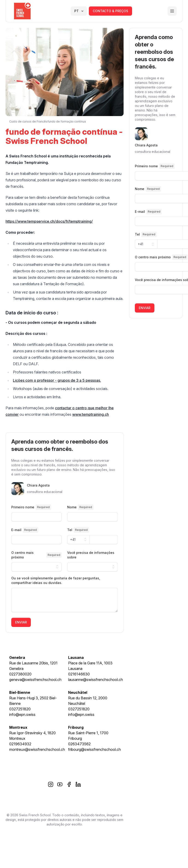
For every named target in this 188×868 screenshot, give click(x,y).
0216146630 (79, 674)
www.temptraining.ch (91, 414)
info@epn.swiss (22, 714)
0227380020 (20, 674)
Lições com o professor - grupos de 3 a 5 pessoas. (57, 380)
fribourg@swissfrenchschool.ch (94, 749)
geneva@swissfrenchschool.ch (35, 680)
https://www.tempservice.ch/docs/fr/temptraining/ (49, 221)
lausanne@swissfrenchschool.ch (95, 680)
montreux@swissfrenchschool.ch (37, 749)
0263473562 (79, 744)
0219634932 (20, 744)
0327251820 (20, 709)
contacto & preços (110, 11)
